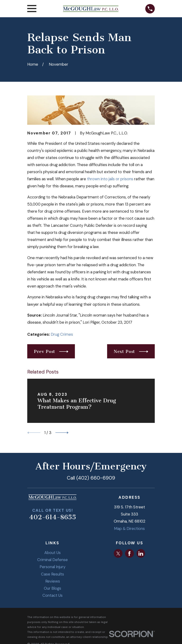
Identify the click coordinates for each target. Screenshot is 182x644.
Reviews (53, 581)
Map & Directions (129, 528)
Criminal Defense (52, 560)
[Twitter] (118, 554)
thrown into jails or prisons (110, 179)
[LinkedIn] (141, 554)
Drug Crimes (62, 334)
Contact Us (52, 595)
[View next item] (62, 433)
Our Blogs (52, 588)
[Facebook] (129, 554)
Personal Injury (52, 567)
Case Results (52, 574)
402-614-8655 (53, 517)
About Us (52, 553)
